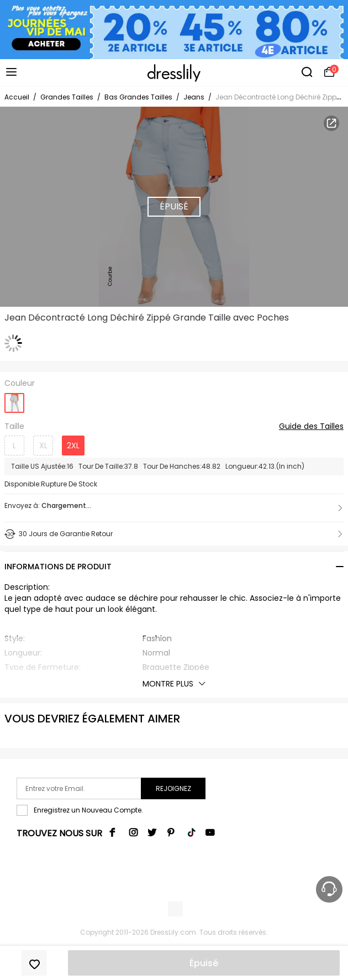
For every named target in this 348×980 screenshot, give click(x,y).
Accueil (17, 97)
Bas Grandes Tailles (138, 97)
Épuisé (204, 963)
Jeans (194, 97)
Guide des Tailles (311, 427)
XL (43, 446)
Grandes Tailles (67, 97)
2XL (73, 446)
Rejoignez (173, 788)
